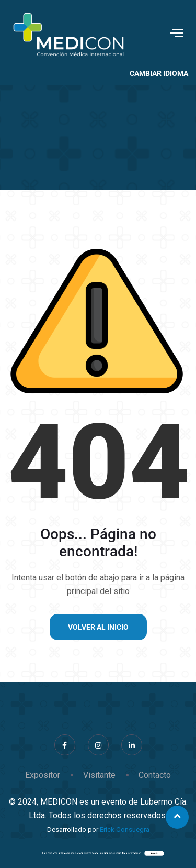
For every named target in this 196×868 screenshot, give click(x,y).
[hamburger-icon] (176, 34)
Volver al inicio (98, 627)
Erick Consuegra (125, 829)
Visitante (99, 775)
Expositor (43, 775)
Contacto (155, 775)
